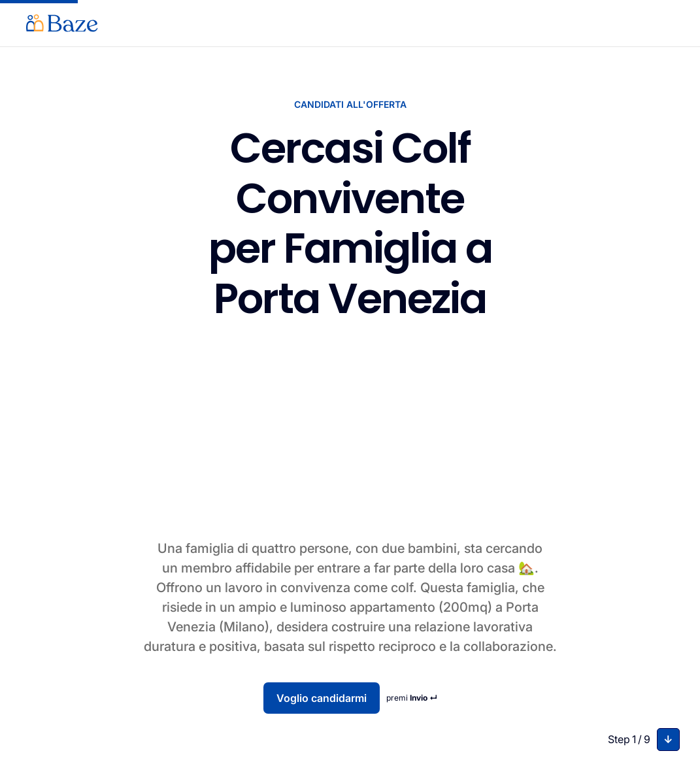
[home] (62, 23)
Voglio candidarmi (322, 698)
